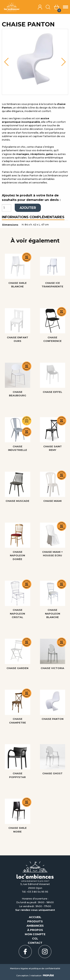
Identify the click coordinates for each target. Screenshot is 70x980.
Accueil (35, 917)
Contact (35, 943)
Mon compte (35, 934)
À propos (35, 930)
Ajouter (28, 208)
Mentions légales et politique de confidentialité (35, 968)
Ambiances (35, 926)
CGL (35, 939)
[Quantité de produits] (7, 208)
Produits (35, 921)
